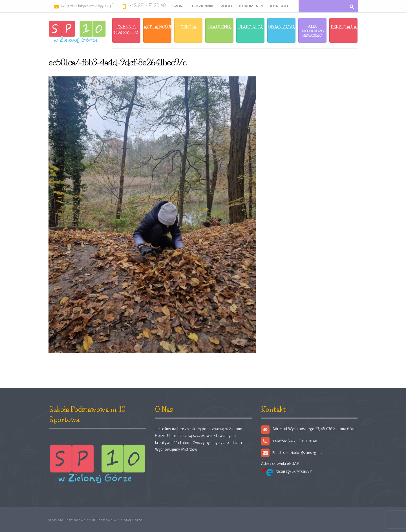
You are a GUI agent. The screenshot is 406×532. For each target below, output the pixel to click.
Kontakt (279, 6)
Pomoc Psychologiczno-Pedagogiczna (312, 31)
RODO (226, 6)
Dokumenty (251, 6)
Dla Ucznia (219, 27)
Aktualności (157, 27)
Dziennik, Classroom (126, 30)
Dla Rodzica (250, 27)
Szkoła (188, 27)
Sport (179, 6)
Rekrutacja (343, 27)
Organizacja (281, 27)
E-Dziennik (203, 6)
